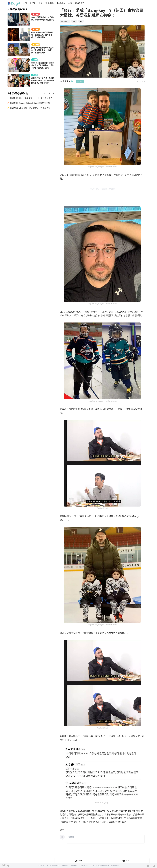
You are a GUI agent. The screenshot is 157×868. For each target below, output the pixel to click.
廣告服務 (74, 866)
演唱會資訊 (80, 3)
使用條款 (41, 866)
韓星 (41, 3)
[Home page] (14, 4)
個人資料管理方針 (53, 866)
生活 (70, 3)
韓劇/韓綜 (50, 3)
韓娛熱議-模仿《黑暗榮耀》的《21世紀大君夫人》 (32, 98)
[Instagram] (154, 866)
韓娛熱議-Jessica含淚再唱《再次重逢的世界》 (30, 103)
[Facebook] (148, 866)
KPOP (33, 3)
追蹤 (80, 81)
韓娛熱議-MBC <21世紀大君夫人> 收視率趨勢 (30, 108)
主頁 (25, 3)
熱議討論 (61, 3)
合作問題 (65, 866)
